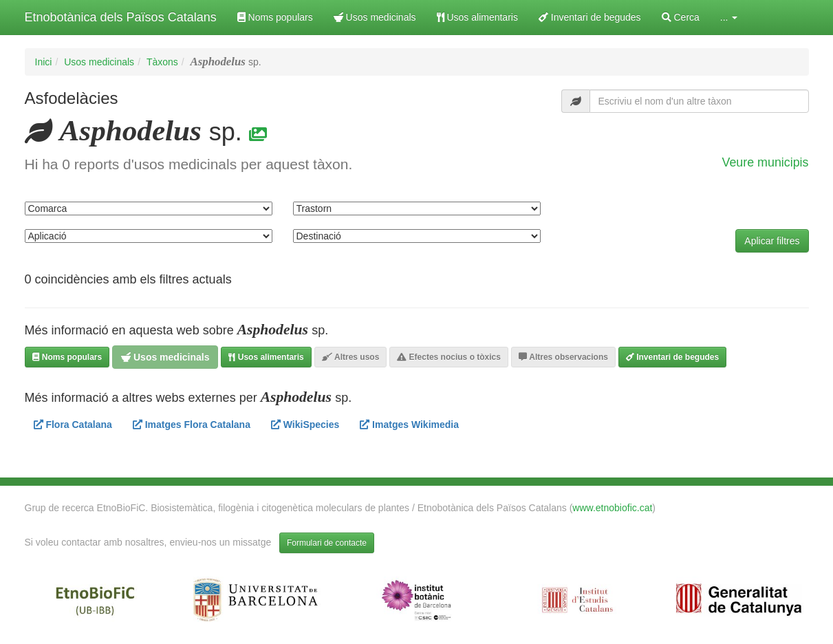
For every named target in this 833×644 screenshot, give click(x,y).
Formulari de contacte (327, 543)
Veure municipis (766, 162)
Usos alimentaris (477, 17)
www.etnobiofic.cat (612, 508)
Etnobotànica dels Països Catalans (121, 17)
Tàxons (162, 62)
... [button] (729, 17)
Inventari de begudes (590, 17)
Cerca (681, 17)
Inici (44, 62)
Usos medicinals (375, 17)
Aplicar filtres (772, 241)
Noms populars (275, 17)
